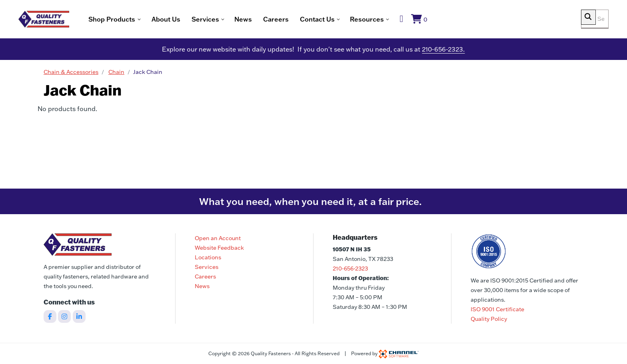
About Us (193, 20)
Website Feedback (219, 248)
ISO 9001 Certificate (497, 309)
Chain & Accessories (71, 74)
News (270, 20)
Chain (116, 74)
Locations (208, 257)
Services (207, 267)
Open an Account (218, 238)
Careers (303, 20)
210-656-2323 (350, 269)
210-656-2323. (443, 51)
